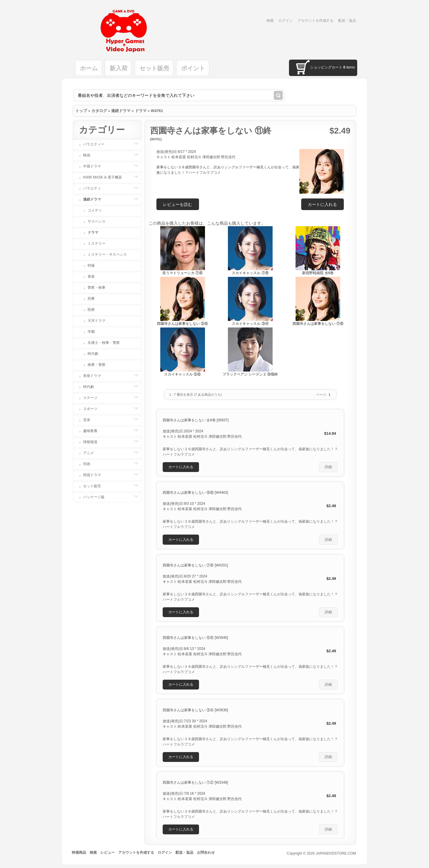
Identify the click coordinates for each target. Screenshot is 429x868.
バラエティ (95, 188)
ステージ (93, 398)
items (349, 67)
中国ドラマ (95, 166)
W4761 (157, 111)
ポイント (193, 68)
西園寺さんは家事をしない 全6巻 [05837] (196, 420)
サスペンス (97, 221)
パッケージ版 (97, 497)
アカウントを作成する (315, 21)
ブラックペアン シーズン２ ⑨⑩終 (250, 374)
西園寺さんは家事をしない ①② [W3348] (195, 782)
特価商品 (79, 853)
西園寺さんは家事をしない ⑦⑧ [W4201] (195, 565)
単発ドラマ (95, 376)
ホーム (89, 68)
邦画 (90, 464)
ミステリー (97, 243)
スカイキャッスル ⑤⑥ (182, 374)
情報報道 (93, 442)
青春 (91, 277)
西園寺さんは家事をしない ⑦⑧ (318, 324)
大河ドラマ (97, 321)
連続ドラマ (121, 111)
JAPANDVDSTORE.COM (336, 853)
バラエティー (97, 144)
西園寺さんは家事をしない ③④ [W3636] (195, 710)
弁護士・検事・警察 (104, 343)
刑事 (91, 299)
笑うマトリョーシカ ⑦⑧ (182, 273)
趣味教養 (93, 431)
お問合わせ (206, 853)
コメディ (95, 210)
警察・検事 (97, 288)
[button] (322, 204)
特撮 (91, 265)
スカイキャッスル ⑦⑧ (250, 273)
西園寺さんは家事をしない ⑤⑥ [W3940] (195, 638)
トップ (81, 111)
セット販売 (154, 68)
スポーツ (93, 409)
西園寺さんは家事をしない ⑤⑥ (182, 324)
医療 (91, 310)
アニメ (91, 453)
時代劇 (93, 354)
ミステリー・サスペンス (107, 254)
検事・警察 (97, 365)
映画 (90, 155)
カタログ (99, 111)
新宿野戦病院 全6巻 (318, 273)
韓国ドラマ (95, 475)
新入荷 (119, 68)
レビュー (108, 853)
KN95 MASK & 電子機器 (105, 177)
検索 (270, 21)
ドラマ (141, 111)
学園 (91, 332)
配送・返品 (347, 21)
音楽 (90, 420)
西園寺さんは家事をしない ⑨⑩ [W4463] (195, 493)
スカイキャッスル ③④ (250, 324)
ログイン (286, 21)
